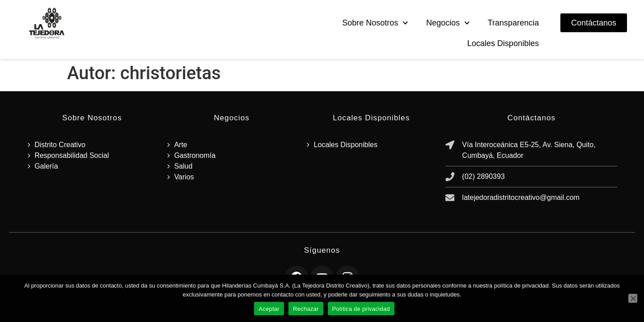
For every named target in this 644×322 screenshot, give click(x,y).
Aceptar (269, 309)
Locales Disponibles (503, 43)
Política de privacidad (361, 309)
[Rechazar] (633, 298)
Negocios (448, 23)
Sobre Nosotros (375, 23)
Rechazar (306, 309)
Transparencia (513, 23)
